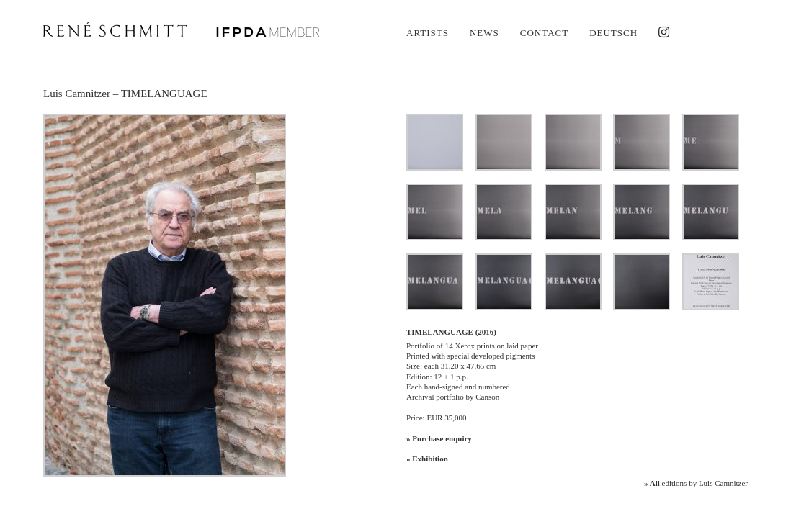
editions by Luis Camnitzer (696, 483)
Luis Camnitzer (77, 94)
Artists (428, 33)
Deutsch (613, 33)
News (484, 33)
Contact (544, 33)
